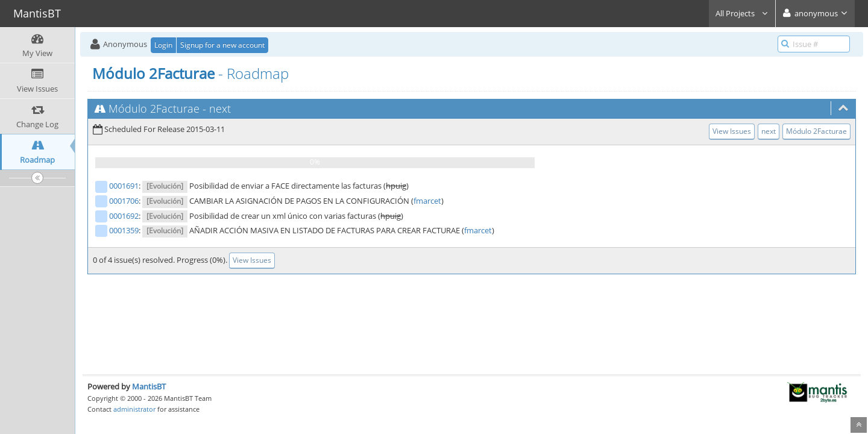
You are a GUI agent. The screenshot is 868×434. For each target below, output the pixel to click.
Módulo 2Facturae (154, 108)
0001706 (124, 201)
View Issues (732, 131)
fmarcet (427, 201)
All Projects (742, 13)
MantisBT (149, 386)
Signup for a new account (222, 45)
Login (163, 45)
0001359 (124, 230)
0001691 (124, 186)
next (220, 108)
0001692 (124, 216)
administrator (134, 409)
